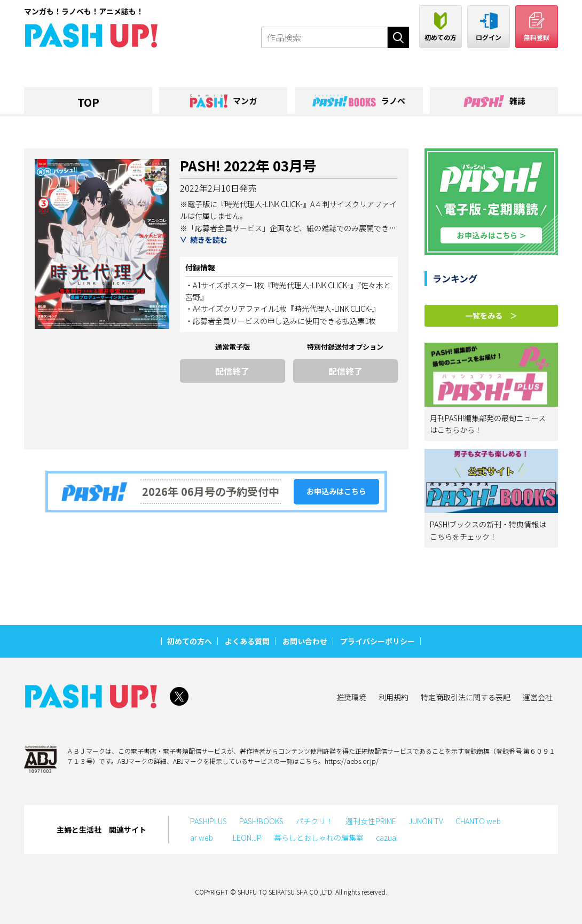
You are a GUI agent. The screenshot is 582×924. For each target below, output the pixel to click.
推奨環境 (351, 697)
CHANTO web (478, 821)
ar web (205, 838)
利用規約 (394, 697)
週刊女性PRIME (371, 821)
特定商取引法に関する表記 (466, 697)
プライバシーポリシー (377, 641)
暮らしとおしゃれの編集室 (319, 838)
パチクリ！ (314, 821)
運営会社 (538, 697)
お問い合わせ (305, 641)
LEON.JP (247, 838)
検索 (398, 37)
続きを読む (209, 240)
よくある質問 (247, 641)
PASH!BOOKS (261, 821)
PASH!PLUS (209, 821)
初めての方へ (190, 641)
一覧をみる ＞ (491, 315)
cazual (387, 838)
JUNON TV (426, 821)
